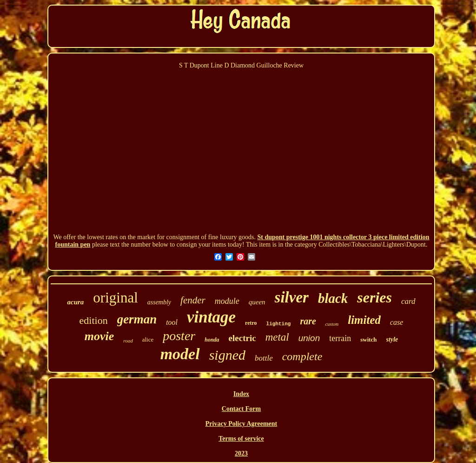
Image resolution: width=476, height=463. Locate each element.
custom (332, 324)
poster (179, 336)
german (137, 319)
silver (292, 297)
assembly (159, 302)
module (227, 301)
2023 (241, 453)
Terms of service (241, 439)
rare (308, 321)
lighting (279, 324)
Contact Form (241, 409)
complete (302, 356)
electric (242, 338)
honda (212, 340)
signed (227, 355)
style (392, 339)
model (180, 354)
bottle (264, 358)
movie (99, 336)
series (374, 297)
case (397, 322)
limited (364, 320)
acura (75, 302)
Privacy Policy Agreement (241, 424)
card (408, 301)
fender (193, 300)
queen (257, 302)
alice (148, 339)
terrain (340, 338)
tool (172, 322)
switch (368, 339)
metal (277, 337)
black (333, 298)
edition (94, 320)
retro (251, 323)
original (115, 298)
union (309, 338)
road (128, 341)
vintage (211, 317)
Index (241, 394)
